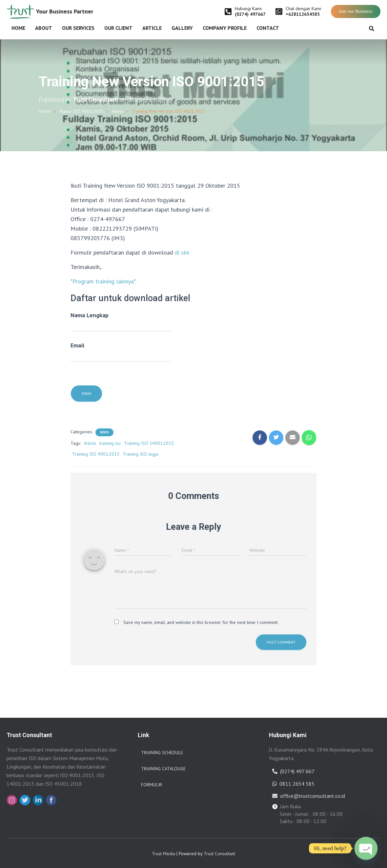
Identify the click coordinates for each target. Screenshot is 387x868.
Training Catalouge (163, 769)
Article (152, 28)
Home (18, 28)
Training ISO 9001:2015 (96, 454)
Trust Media (163, 854)
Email (121, 352)
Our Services (78, 28)
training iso (110, 443)
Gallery (182, 28)
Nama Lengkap (121, 321)
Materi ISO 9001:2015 (81, 111)
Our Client (118, 28)
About (44, 28)
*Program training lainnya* (103, 281)
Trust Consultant (219, 854)
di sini (182, 252)
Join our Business (356, 11)
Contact (268, 28)
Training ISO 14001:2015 (149, 443)
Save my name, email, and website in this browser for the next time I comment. (201, 622)
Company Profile (225, 28)
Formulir (152, 785)
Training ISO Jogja (140, 454)
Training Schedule (162, 753)
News (118, 111)
